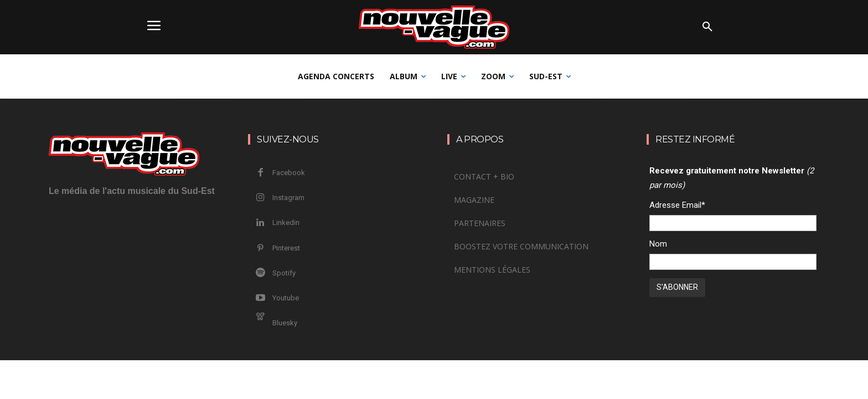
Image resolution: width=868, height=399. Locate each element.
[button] (707, 27)
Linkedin (286, 222)
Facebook (289, 173)
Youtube (286, 298)
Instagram (288, 198)
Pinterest (286, 248)
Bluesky (285, 323)
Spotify (284, 273)
